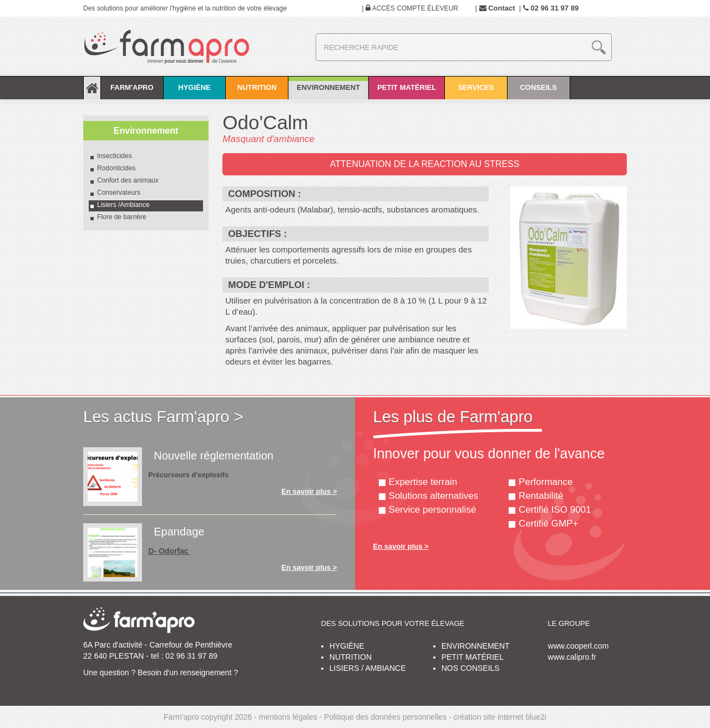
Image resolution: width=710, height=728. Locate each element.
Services (476, 91)
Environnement (328, 80)
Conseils (539, 91)
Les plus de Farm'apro (453, 417)
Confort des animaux (128, 180)
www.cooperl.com (579, 646)
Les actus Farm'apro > (163, 417)
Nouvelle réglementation (214, 456)
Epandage (179, 532)
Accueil (92, 88)
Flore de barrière (122, 217)
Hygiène (195, 91)
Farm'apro (132, 91)
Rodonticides (116, 168)
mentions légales (288, 717)
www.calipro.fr (572, 657)
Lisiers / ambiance (368, 668)
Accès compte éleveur (410, 8)
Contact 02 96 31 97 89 (529, 8)
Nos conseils (471, 668)
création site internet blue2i (500, 717)
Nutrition (257, 91)
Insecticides (115, 156)
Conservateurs (119, 193)
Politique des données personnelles (385, 717)
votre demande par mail (176, 684)
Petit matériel (407, 91)
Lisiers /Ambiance (123, 205)
